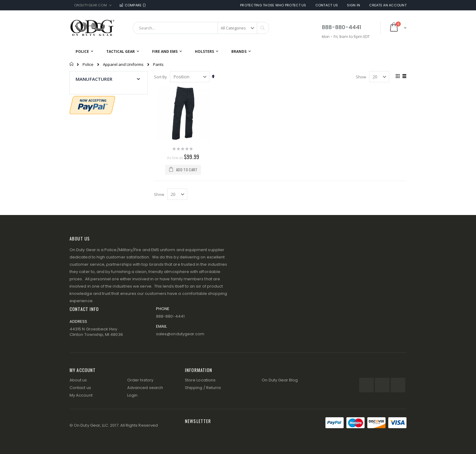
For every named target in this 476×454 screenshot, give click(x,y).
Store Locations (200, 380)
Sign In (354, 5)
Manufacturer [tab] (94, 79)
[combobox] (201, 28)
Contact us (80, 388)
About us (78, 380)
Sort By (160, 77)
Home (72, 64)
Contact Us (327, 5)
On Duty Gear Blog (280, 380)
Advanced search (145, 388)
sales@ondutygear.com (180, 334)
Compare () (132, 5)
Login (132, 395)
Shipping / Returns (203, 388)
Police (88, 65)
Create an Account (388, 5)
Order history (140, 380)
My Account (81, 395)
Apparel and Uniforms (123, 65)
